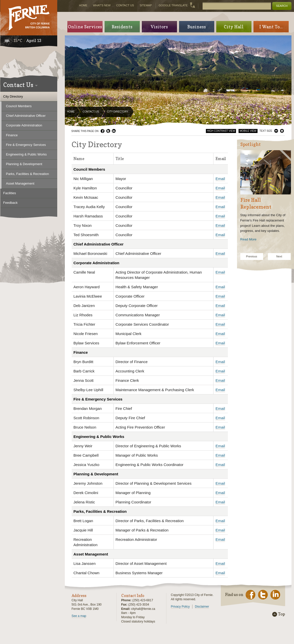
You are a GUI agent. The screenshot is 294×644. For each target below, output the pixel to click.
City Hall (234, 27)
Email (220, 179)
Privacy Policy (180, 607)
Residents (122, 27)
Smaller (276, 131)
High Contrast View (221, 131)
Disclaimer (202, 607)
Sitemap (146, 5)
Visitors (159, 27)
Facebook (103, 131)
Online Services (85, 27)
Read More (248, 239)
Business (197, 27)
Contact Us (91, 112)
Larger (282, 131)
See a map (79, 616)
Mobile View (248, 131)
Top (282, 614)
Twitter (108, 131)
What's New (102, 5)
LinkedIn (114, 131)
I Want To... (271, 27)
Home (71, 112)
